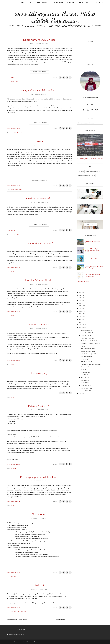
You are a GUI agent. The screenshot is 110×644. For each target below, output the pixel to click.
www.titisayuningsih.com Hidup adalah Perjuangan (55, 17)
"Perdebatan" (39, 514)
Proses (39, 141)
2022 (81, 300)
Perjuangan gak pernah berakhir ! (39, 477)
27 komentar (11, 230)
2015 (81, 319)
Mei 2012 (84, 380)
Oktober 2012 (85, 335)
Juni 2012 (84, 377)
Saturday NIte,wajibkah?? (39, 280)
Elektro (19, 132)
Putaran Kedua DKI (39, 406)
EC (15, 132)
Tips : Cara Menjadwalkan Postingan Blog (92, 275)
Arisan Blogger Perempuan (93, 172)
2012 (12, 82)
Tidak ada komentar (13, 128)
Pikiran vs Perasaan (39, 325)
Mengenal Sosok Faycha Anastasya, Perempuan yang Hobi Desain (93, 250)
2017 (81, 314)
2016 (81, 317)
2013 (81, 325)
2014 (81, 322)
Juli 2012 (83, 375)
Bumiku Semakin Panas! (39, 243)
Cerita (17, 82)
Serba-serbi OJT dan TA (18, 612)
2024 (81, 295)
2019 (81, 309)
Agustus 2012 (85, 372)
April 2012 (84, 383)
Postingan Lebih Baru (18, 620)
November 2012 (86, 333)
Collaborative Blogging (84, 175)
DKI (15, 468)
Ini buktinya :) (39, 373)
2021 (81, 303)
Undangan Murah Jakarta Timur (92, 242)
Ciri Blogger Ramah (84, 281)
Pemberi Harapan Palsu (39, 199)
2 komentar (11, 78)
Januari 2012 (85, 391)
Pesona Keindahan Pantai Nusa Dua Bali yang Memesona (94, 267)
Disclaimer (37, 642)
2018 (93, 175)
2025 (81, 292)
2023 (81, 298)
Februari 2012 (85, 388)
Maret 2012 (84, 385)
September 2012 (86, 338)
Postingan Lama (63, 620)
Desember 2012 (86, 330)
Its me (21, 190)
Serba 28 (39, 585)
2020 (81, 306)
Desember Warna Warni (92, 259)
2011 (81, 393)
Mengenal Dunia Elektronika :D (39, 90)
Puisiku (13, 577)
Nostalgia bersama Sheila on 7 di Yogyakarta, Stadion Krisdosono (90, 159)
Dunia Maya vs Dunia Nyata (39, 40)
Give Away (81, 172)
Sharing (17, 234)
